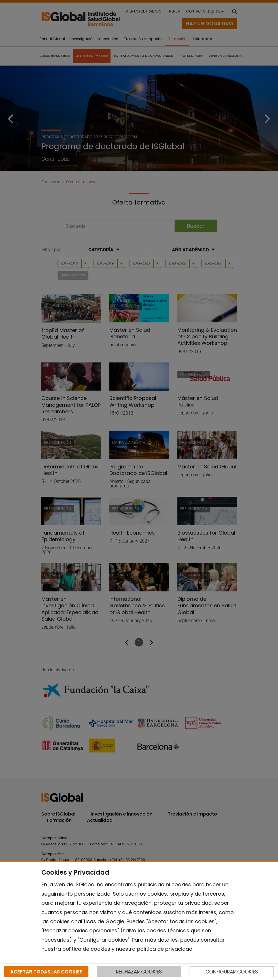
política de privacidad (165, 949)
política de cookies (86, 949)
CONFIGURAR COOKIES (232, 972)
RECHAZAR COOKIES (139, 972)
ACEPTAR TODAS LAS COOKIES (46, 972)
